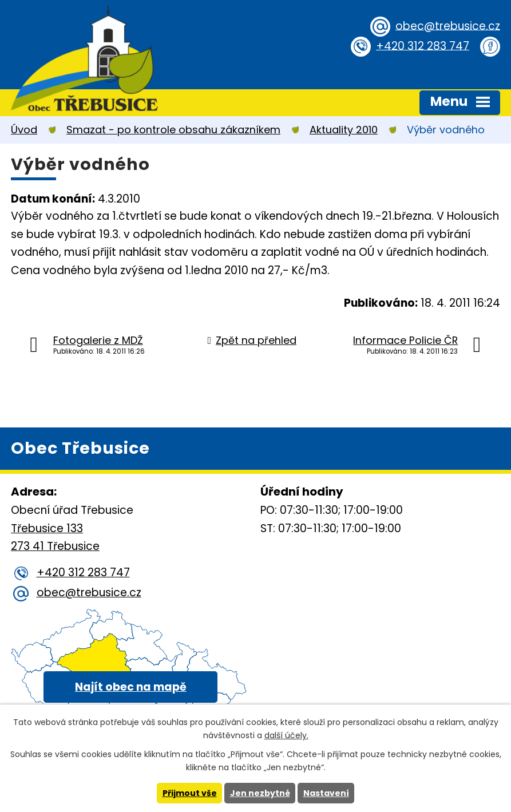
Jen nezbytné (260, 793)
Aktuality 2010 (344, 130)
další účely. (286, 735)
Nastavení (326, 793)
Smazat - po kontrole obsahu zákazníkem (173, 130)
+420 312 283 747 (423, 45)
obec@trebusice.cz (448, 25)
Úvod (24, 130)
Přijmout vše (190, 793)
